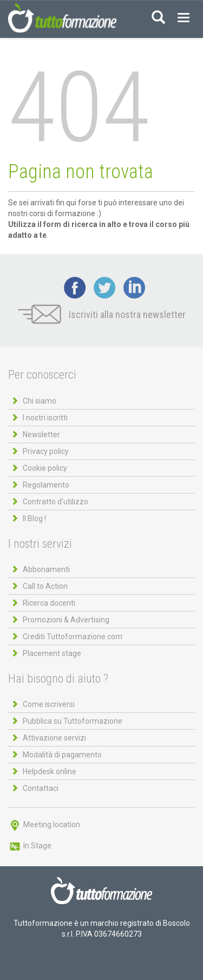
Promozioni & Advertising (66, 620)
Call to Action (45, 586)
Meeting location (44, 825)
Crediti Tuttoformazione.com (73, 637)
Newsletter (41, 434)
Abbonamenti (46, 569)
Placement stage (52, 653)
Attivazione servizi (54, 738)
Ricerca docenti (49, 603)
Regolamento (46, 485)
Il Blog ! (34, 518)
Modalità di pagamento (62, 755)
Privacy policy (46, 451)
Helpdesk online (50, 771)
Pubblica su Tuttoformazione (73, 721)
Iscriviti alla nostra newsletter (102, 314)
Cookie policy (45, 468)
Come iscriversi (49, 704)
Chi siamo (40, 401)
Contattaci (41, 788)
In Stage (30, 846)
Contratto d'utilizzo (55, 502)
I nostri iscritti (45, 418)
